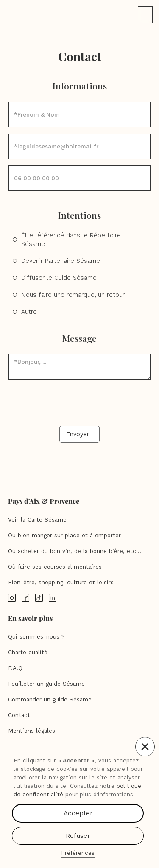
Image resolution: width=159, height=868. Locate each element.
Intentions (79, 215)
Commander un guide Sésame (50, 699)
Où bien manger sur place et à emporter (64, 535)
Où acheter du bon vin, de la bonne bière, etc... (75, 551)
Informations (80, 86)
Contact (19, 715)
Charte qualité (28, 652)
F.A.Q (15, 668)
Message (79, 338)
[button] (145, 747)
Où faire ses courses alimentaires (55, 567)
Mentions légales (32, 731)
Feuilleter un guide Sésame (46, 684)
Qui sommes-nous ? (36, 637)
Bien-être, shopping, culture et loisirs (61, 582)
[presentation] (80, 402)
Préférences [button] (78, 853)
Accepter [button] (78, 813)
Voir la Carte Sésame (37, 520)
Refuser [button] (78, 836)
